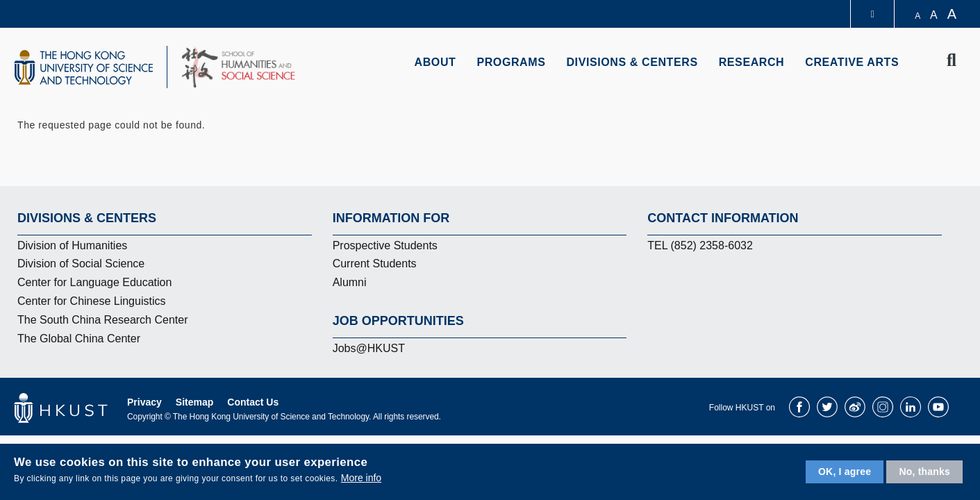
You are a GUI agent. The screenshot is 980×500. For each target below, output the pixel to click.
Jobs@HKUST (369, 348)
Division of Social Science (81, 264)
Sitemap (194, 402)
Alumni (350, 282)
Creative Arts (852, 62)
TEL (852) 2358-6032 (700, 245)
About (435, 62)
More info (361, 478)
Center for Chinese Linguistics (91, 301)
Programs (511, 62)
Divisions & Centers (632, 62)
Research (752, 62)
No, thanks (924, 472)
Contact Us (253, 402)
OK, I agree (845, 472)
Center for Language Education (94, 282)
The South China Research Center (102, 320)
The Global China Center (79, 339)
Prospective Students (385, 245)
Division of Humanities (72, 245)
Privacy (144, 402)
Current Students (375, 264)
